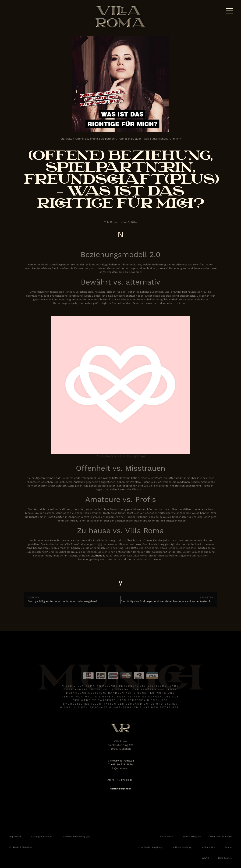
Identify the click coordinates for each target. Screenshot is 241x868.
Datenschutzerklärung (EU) (76, 837)
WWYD (205, 858)
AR (109, 780)
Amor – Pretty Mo (192, 837)
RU (132, 780)
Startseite (66, 139)
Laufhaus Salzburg (181, 847)
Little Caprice (225, 858)
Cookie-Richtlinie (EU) (20, 847)
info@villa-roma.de (122, 761)
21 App (228, 847)
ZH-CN (116, 780)
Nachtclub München (221, 837)
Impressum (15, 837)
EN (123, 780)
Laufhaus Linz (100, 556)
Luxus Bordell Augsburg (149, 847)
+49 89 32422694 (122, 764)
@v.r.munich (122, 768)
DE (127, 780)
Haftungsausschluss (42, 837)
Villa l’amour (167, 837)
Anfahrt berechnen (120, 789)
